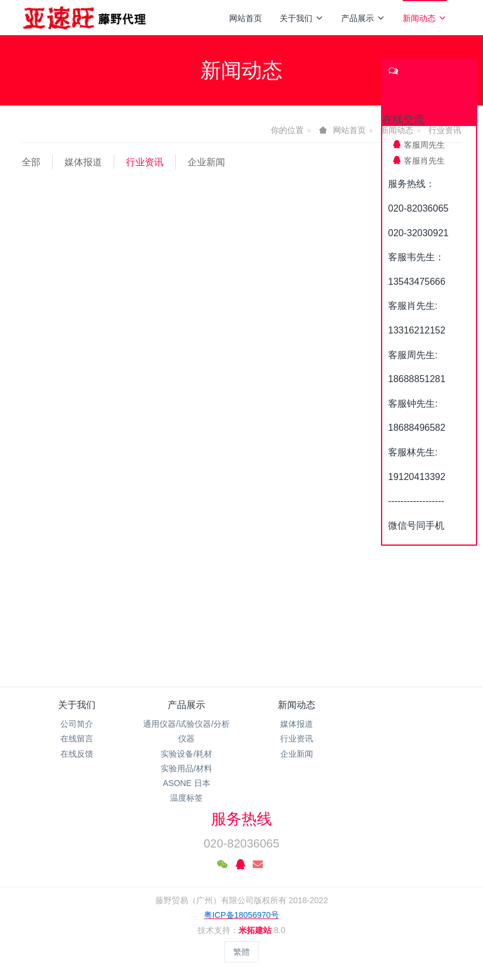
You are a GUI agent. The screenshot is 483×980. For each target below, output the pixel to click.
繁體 (241, 952)
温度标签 (186, 798)
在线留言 (77, 739)
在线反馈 (77, 754)
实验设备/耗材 (186, 754)
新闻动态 (425, 18)
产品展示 (363, 18)
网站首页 (246, 18)
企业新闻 (206, 162)
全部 (31, 162)
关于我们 (302, 18)
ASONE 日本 (187, 783)
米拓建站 (256, 930)
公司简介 (77, 724)
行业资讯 (145, 162)
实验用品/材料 (186, 768)
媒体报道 (83, 162)
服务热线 (241, 819)
